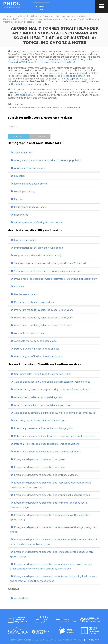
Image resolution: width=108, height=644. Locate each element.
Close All (40, 137)
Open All (18, 137)
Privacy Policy (94, 640)
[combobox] (34, 126)
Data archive (50, 76)
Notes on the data (72, 76)
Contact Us (41, 8)
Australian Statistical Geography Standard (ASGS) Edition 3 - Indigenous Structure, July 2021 (50, 61)
